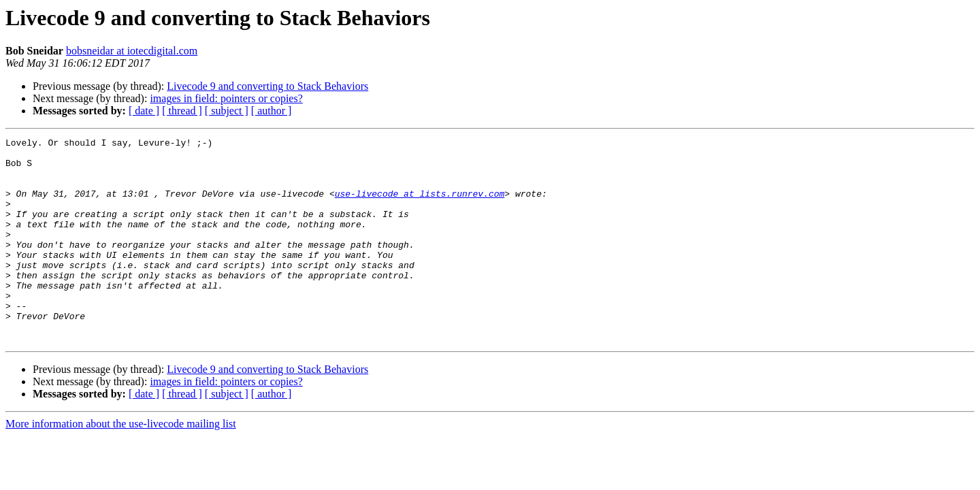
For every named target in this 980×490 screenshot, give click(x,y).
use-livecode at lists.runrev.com (420, 206)
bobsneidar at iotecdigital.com (132, 51)
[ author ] (272, 111)
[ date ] (144, 111)
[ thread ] (182, 111)
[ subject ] (227, 111)
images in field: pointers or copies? (226, 98)
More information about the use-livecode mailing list (121, 464)
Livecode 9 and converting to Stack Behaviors (267, 86)
